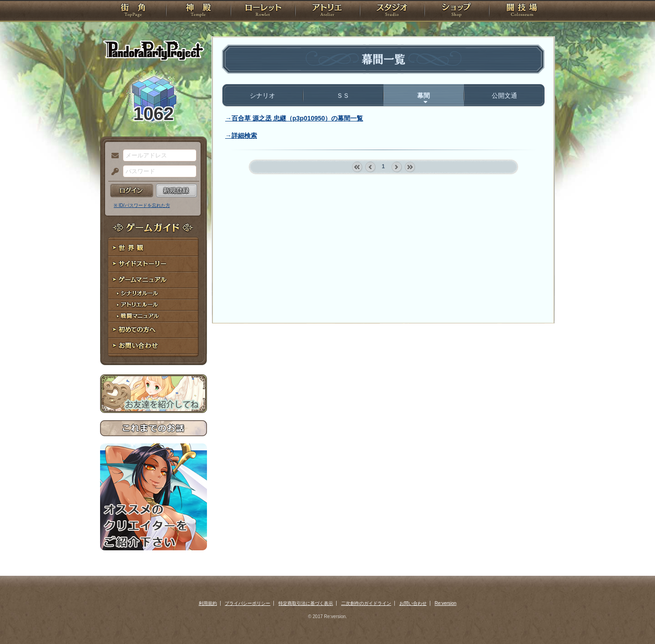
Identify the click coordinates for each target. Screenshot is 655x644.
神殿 (198, 11)
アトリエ (327, 11)
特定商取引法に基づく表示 (306, 603)
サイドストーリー (154, 264)
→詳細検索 (241, 136)
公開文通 (504, 96)
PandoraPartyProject (154, 50)
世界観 (154, 248)
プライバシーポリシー (247, 603)
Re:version (446, 603)
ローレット (263, 11)
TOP (133, 11)
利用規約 (208, 603)
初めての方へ (154, 330)
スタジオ (392, 11)
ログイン (132, 191)
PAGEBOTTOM (632, 619)
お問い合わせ (154, 346)
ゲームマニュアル (154, 280)
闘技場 (522, 11)
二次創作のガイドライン (366, 603)
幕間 (423, 96)
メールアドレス (113, 156)
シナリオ (262, 96)
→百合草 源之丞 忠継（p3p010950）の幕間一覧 (294, 118)
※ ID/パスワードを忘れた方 (142, 205)
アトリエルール (154, 305)
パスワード (113, 172)
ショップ (457, 11)
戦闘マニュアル (154, 316)
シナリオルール (154, 294)
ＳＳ (343, 96)
